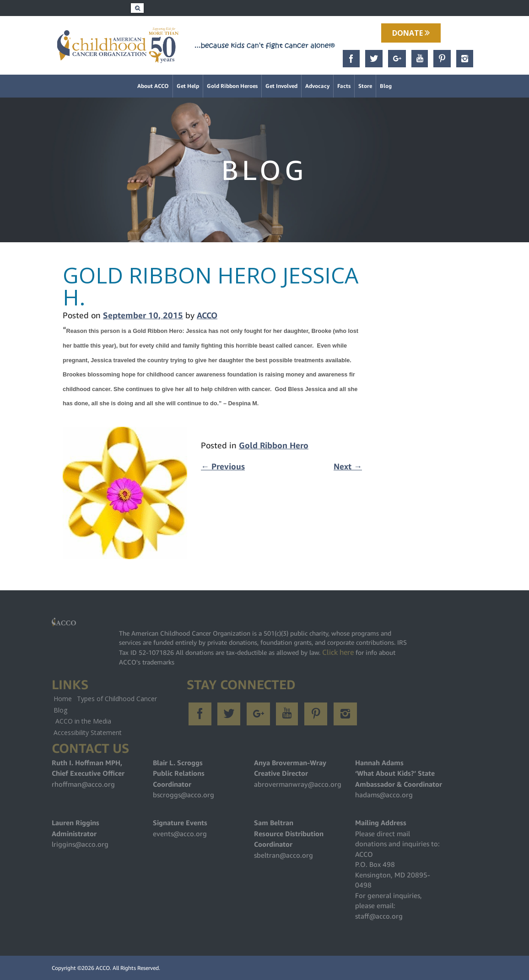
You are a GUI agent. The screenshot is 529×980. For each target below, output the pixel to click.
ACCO (207, 315)
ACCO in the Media (83, 721)
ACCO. (103, 968)
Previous (223, 466)
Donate (411, 33)
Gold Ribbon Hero (274, 445)
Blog (386, 86)
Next (348, 466)
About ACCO (153, 86)
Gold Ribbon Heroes (232, 86)
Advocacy (317, 86)
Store (365, 86)
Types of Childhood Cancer (117, 699)
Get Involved (281, 86)
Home (63, 699)
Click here (338, 652)
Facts (344, 86)
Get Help (188, 86)
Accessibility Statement (88, 732)
